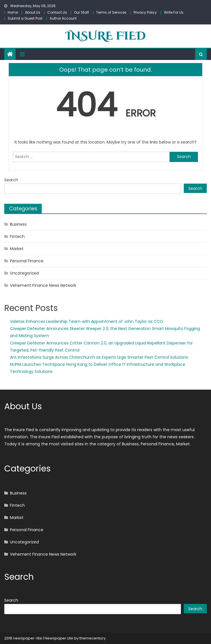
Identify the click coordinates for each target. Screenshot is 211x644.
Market (17, 249)
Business (18, 224)
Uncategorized (24, 273)
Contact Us (57, 12)
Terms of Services (111, 12)
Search (11, 180)
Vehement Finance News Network (43, 285)
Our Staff (82, 12)
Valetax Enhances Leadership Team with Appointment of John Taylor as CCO (87, 321)
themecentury (92, 638)
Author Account (63, 18)
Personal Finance (27, 261)
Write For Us (174, 12)
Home (13, 12)
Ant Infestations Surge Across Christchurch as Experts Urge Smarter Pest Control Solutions (99, 357)
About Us (33, 12)
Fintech (17, 236)
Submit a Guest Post (25, 18)
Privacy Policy (145, 12)
